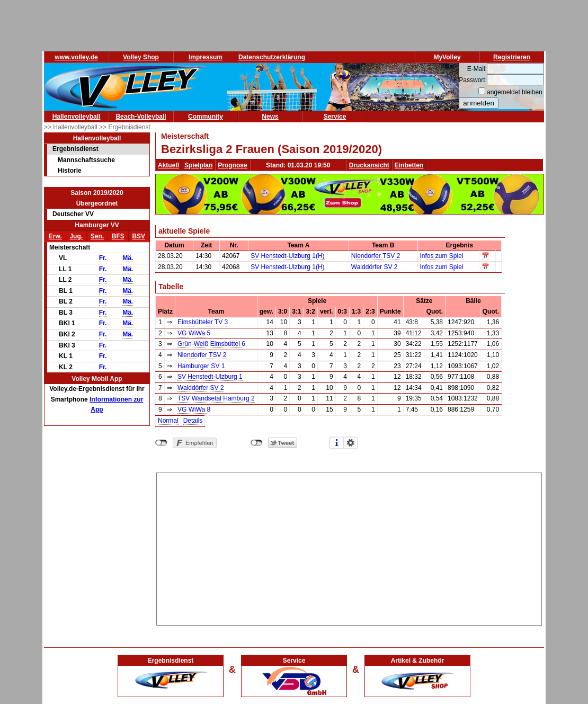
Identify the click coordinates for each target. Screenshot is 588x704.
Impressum (206, 57)
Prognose (232, 165)
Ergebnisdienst (75, 149)
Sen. (97, 236)
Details (193, 421)
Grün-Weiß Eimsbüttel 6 (211, 344)
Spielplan (198, 165)
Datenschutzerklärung (272, 57)
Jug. (76, 236)
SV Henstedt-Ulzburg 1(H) (287, 256)
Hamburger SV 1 (201, 366)
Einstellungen (351, 443)
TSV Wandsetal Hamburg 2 (216, 398)
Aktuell (168, 165)
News (270, 117)
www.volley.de (76, 57)
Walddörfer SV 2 (375, 267)
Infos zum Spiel (442, 256)
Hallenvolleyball (77, 117)
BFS (118, 236)
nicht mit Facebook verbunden (161, 443)
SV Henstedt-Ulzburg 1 (210, 377)
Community (206, 117)
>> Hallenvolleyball (72, 127)
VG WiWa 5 (194, 333)
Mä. (128, 258)
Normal (168, 421)
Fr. (103, 258)
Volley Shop (141, 57)
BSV (139, 236)
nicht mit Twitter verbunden (257, 443)
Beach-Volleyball (141, 117)
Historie (70, 171)
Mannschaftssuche (86, 160)
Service (335, 117)
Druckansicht (369, 165)
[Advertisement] (349, 547)
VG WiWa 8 (194, 409)
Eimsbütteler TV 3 (203, 322)
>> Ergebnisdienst (125, 127)
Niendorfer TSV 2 (376, 256)
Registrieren (512, 57)
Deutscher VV (73, 214)
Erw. (55, 236)
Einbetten (409, 165)
